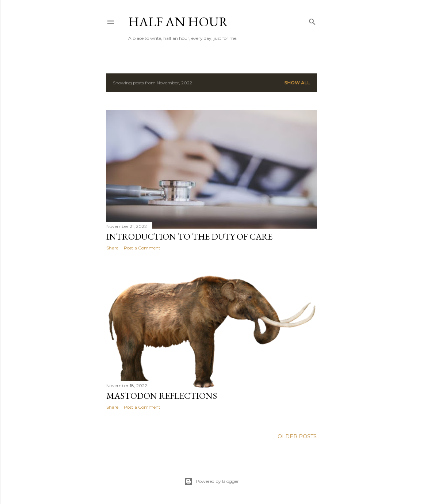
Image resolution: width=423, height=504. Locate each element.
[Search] (312, 20)
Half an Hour (178, 22)
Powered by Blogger (211, 481)
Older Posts (297, 436)
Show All (297, 83)
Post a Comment (142, 248)
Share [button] (112, 248)
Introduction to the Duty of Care (189, 236)
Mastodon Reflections (162, 396)
